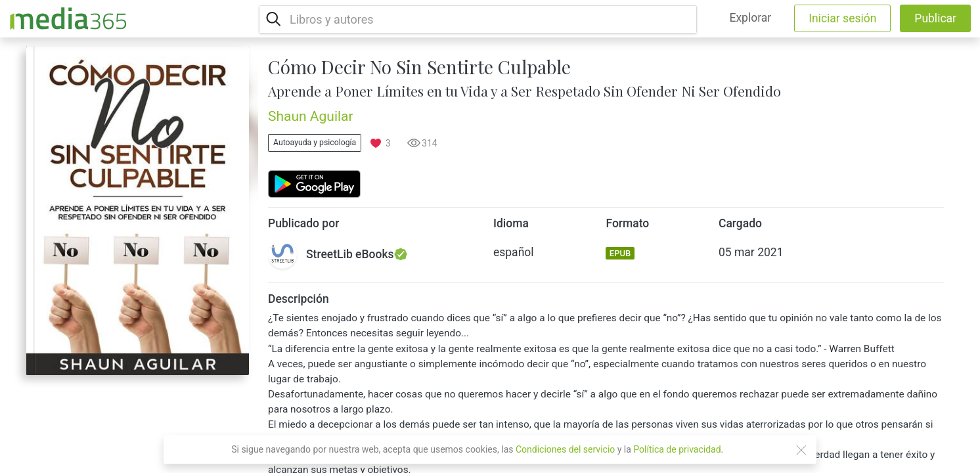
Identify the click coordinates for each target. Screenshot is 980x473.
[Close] (801, 450)
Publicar (935, 18)
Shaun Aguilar (311, 116)
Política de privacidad (677, 449)
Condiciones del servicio (565, 449)
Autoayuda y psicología (315, 143)
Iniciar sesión (842, 18)
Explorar (750, 18)
